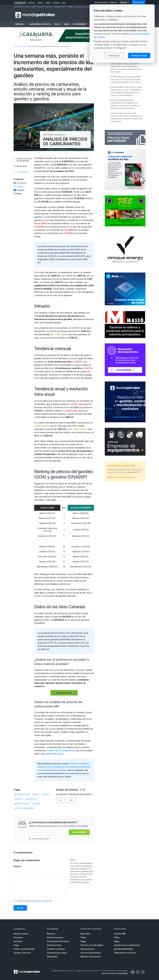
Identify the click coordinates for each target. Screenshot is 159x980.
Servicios (20, 24)
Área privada (138, 2)
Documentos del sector (58, 941)
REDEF (48, 3)
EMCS (27, 7)
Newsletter (52, 957)
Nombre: (18, 866)
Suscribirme (79, 832)
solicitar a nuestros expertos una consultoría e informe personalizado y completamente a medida (64, 767)
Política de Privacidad (24, 949)
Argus (67, 24)
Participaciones (54, 945)
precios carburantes (24, 808)
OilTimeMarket (80, 24)
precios (36, 803)
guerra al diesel (22, 803)
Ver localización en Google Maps (115, 973)
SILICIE (40, 7)
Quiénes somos (101, 2)
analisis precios (22, 794)
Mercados (85, 934)
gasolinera (31, 799)
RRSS (64, 3)
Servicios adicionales (91, 953)
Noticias (23, 46)
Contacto (113, 2)
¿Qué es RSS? (133, 472)
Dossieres (18, 937)
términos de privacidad (43, 901)
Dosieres (56, 3)
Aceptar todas (139, 56)
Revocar (27, 953)
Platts (57, 24)
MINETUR (31, 3)
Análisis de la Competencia (61, 750)
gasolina (19, 799)
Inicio (16, 46)
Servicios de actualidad (92, 945)
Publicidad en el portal (125, 953)
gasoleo (46, 794)
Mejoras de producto (90, 957)
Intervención (79, 7)
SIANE (34, 7)
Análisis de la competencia (127, 945)
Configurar (114, 56)
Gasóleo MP (120, 934)
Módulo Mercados (54, 754)
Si (60, 800)
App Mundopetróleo (124, 949)
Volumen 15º (18, 7)
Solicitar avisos (64, 693)
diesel (36, 794)
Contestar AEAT (60, 7)
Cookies (17, 953)
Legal (16, 945)
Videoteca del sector (57, 953)
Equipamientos (88, 949)
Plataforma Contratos (40, 24)
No (71, 800)
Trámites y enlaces (56, 949)
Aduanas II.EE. (20, 3)
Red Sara (48, 7)
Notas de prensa (55, 937)
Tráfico (40, 3)
